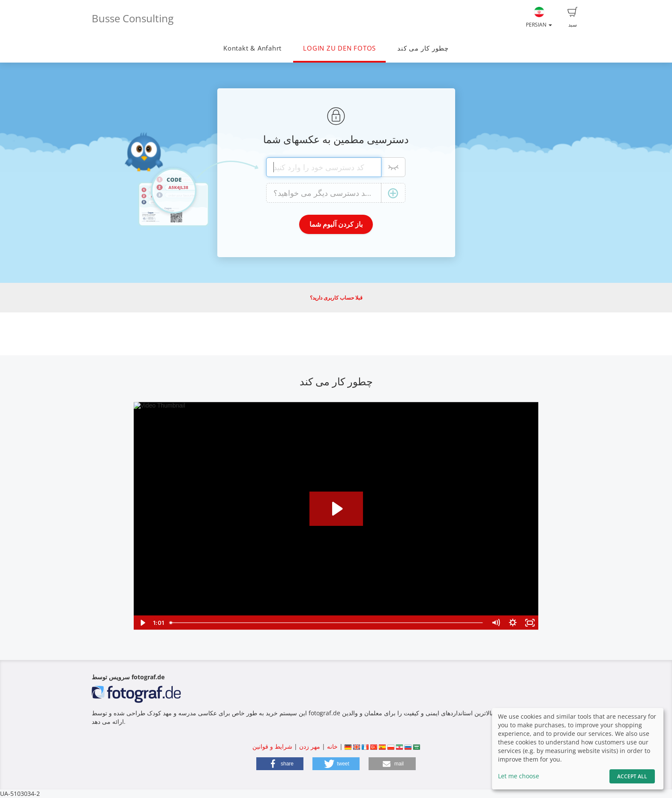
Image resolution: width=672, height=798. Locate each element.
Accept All (632, 776)
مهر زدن (310, 746)
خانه (332, 746)
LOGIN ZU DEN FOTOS (339, 48)
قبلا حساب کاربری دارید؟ (336, 298)
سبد (573, 18)
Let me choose (519, 776)
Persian (539, 18)
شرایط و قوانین (272, 746)
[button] (280, 764)
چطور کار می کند (423, 48)
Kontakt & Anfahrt (252, 48)
